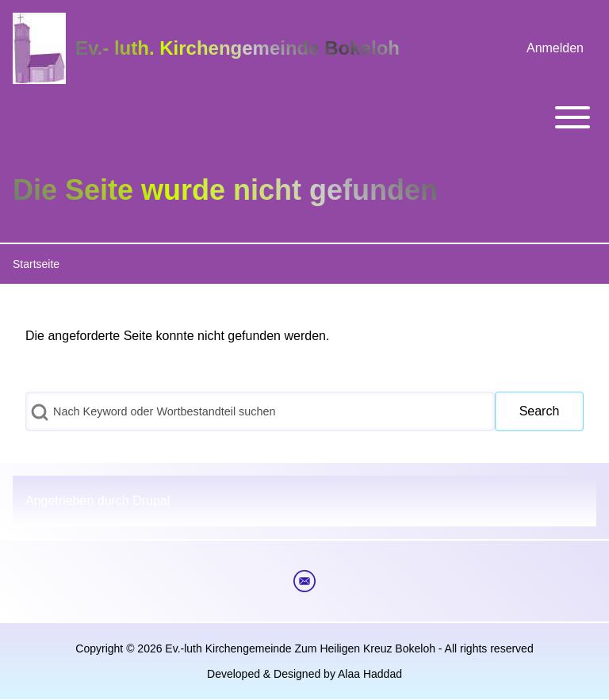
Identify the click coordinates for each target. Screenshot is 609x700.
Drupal (151, 501)
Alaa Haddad (370, 674)
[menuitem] (555, 48)
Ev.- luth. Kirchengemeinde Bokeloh (237, 48)
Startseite (36, 264)
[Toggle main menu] (304, 117)
